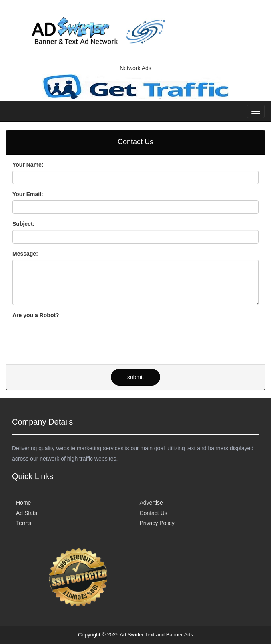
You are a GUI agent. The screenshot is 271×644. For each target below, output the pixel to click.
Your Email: (28, 194)
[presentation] (73, 337)
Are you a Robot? (36, 315)
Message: (25, 254)
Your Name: (28, 165)
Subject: (23, 224)
